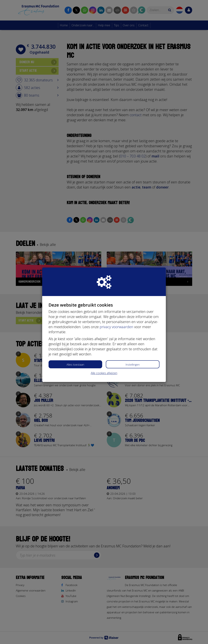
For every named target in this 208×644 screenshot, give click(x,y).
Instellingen (133, 364)
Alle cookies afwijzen (104, 373)
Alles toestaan (75, 364)
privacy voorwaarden (116, 327)
